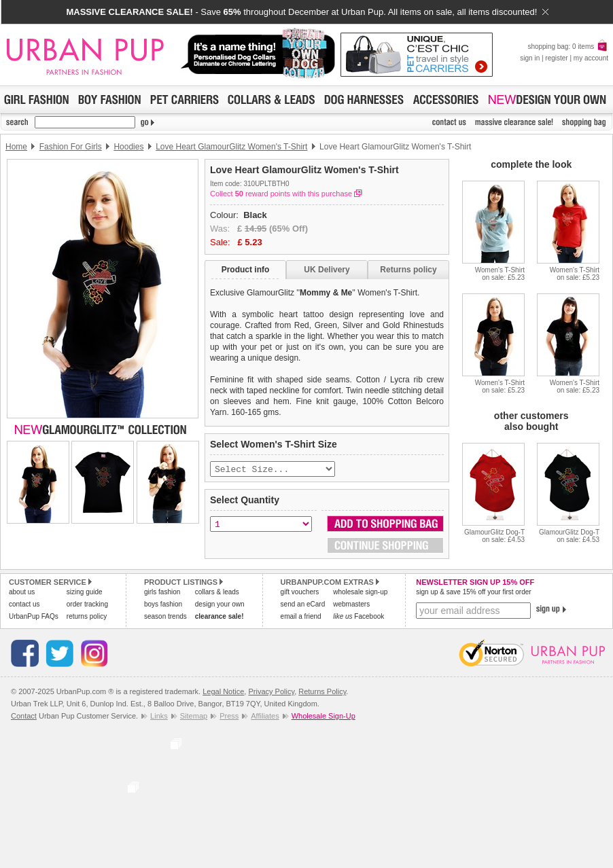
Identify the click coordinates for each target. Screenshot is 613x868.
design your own (220, 605)
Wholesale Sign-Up (323, 717)
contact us (24, 605)
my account (591, 58)
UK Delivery (327, 270)
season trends (165, 618)
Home (16, 147)
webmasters (351, 605)
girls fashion (162, 593)
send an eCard (303, 605)
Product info (246, 270)
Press (229, 717)
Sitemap (194, 717)
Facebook (358, 618)
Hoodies (128, 147)
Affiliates (265, 717)
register (556, 58)
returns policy (87, 618)
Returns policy (408, 270)
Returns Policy (322, 693)
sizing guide (85, 593)
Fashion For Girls (71, 147)
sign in (530, 58)
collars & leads (217, 593)
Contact (24, 717)
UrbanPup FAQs (34, 618)
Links (159, 717)
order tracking (87, 605)
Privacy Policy (271, 693)
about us (22, 593)
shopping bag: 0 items (568, 47)
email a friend (301, 618)
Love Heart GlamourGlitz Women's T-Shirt (231, 147)
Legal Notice (223, 693)
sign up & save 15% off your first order (473, 593)
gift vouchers (300, 593)
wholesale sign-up (360, 593)
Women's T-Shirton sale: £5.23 (500, 274)
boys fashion (163, 605)
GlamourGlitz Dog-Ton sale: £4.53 (494, 536)
